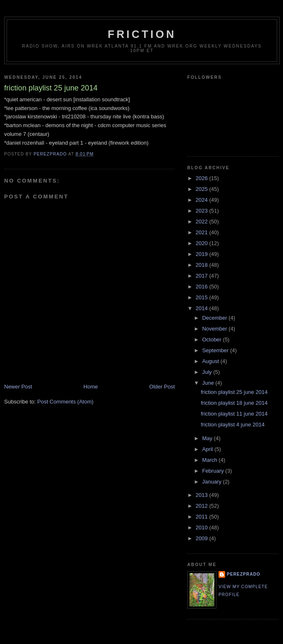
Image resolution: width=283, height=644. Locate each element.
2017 (202, 276)
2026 (202, 178)
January (213, 482)
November (216, 329)
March (211, 460)
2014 (202, 308)
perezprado (243, 574)
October (213, 340)
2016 (202, 287)
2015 (202, 297)
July (208, 372)
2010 (202, 527)
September (216, 350)
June (209, 383)
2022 (202, 222)
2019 (202, 254)
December (216, 318)
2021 (202, 232)
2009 (202, 538)
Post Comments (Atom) (66, 402)
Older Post (162, 387)
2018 (202, 265)
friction (142, 34)
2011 (202, 517)
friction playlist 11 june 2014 (234, 414)
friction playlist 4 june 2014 (232, 425)
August (211, 361)
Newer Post (18, 387)
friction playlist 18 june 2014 (234, 403)
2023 (202, 211)
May (208, 438)
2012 (202, 506)
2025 (202, 189)
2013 (202, 495)
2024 (202, 200)
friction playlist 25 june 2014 (234, 392)
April (209, 449)
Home (91, 387)
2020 (202, 243)
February (214, 471)
